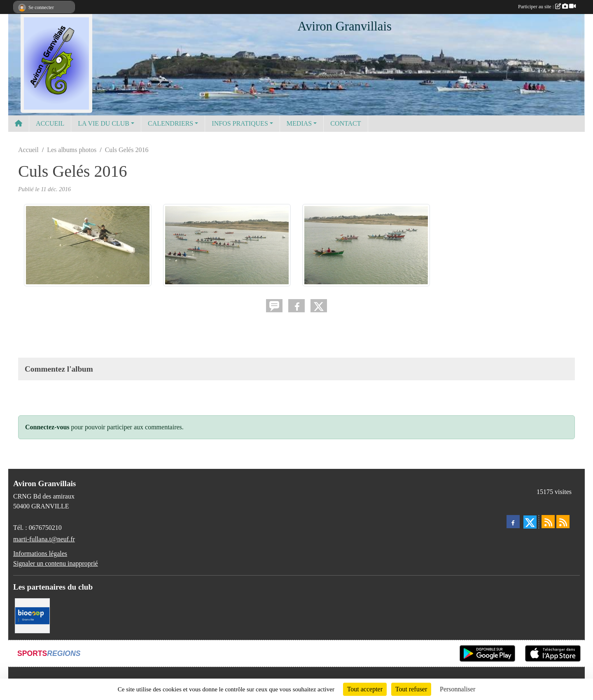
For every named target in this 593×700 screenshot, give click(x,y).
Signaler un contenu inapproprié (56, 563)
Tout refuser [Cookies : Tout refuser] (411, 689)
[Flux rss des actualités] (548, 522)
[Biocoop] (32, 615)
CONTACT (346, 123)
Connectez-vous (47, 427)
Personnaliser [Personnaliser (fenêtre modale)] (458, 689)
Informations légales (40, 554)
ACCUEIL (50, 123)
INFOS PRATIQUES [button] (240, 123)
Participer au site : (547, 7)
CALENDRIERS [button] (170, 123)
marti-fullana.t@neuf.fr (44, 539)
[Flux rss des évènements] (563, 522)
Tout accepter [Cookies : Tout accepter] (365, 689)
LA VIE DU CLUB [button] (104, 123)
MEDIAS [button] (299, 123)
